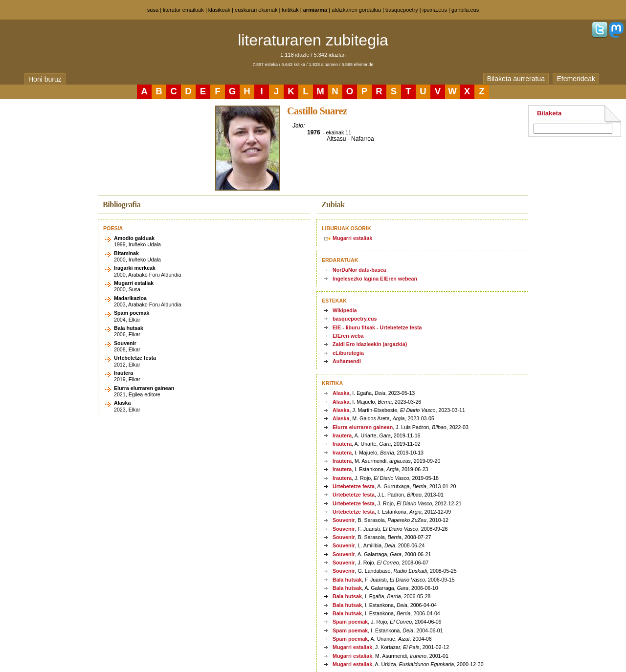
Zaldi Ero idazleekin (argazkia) (370, 344)
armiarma (315, 10)
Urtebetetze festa (354, 486)
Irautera (342, 435)
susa (153, 10)
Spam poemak (350, 622)
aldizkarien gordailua (356, 10)
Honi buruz (45, 79)
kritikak (290, 10)
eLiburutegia (348, 353)
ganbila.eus (465, 10)
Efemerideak (576, 79)
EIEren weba (348, 336)
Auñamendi (347, 361)
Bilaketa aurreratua (516, 79)
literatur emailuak (183, 10)
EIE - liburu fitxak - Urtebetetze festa (377, 327)
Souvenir (344, 520)
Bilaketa (549, 113)
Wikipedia (345, 310)
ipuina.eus (435, 10)
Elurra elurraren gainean (363, 427)
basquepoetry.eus (355, 319)
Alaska (341, 393)
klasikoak (219, 10)
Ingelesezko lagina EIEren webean (375, 279)
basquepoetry (402, 10)
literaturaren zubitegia (313, 40)
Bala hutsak (347, 580)
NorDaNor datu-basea (359, 270)
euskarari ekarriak (256, 10)
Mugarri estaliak (352, 238)
